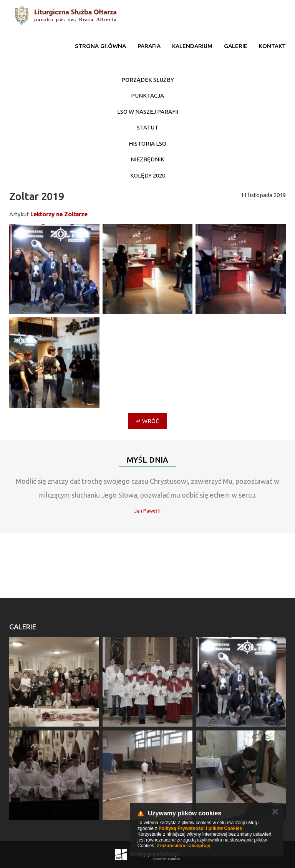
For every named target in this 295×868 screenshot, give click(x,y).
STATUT (147, 127)
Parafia (149, 46)
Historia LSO (147, 144)
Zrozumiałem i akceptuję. (184, 846)
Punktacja (147, 95)
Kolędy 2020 (148, 175)
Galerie (236, 46)
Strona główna (100, 46)
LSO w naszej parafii (148, 112)
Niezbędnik (147, 159)
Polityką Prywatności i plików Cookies (200, 828)
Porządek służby (148, 80)
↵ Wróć (147, 421)
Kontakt (272, 46)
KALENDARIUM (192, 46)
